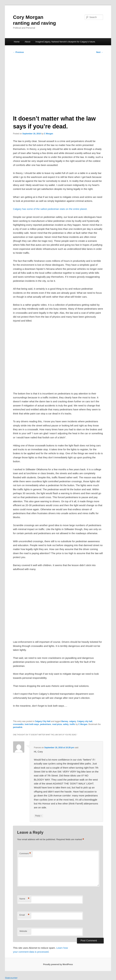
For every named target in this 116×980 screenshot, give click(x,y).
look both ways (32, 724)
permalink (18, 727)
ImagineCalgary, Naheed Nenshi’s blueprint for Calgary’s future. (65, 42)
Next (100, 52)
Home (17, 42)
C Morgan (48, 134)
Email (24, 915)
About (28, 42)
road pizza (57, 724)
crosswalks (18, 724)
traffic (72, 724)
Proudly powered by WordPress (58, 964)
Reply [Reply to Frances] (39, 816)
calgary (73, 721)
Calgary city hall (85, 721)
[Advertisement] (58, 83)
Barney (65, 721)
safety (66, 724)
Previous (18, 52)
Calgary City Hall (43, 721)
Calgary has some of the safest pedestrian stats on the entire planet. (50, 209)
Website (23, 931)
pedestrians (46, 724)
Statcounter (11, 978)
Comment (25, 854)
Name (24, 899)
